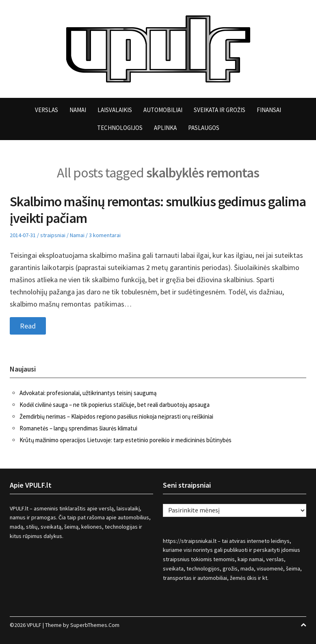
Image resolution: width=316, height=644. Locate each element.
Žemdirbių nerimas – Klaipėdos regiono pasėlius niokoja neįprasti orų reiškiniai (116, 416)
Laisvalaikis (115, 110)
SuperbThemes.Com (95, 625)
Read (28, 326)
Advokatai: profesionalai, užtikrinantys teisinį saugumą (88, 393)
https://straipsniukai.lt (190, 541)
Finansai (269, 110)
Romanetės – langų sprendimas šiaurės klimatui (78, 428)
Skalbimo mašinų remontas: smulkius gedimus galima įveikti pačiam (158, 210)
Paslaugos (204, 128)
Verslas (47, 110)
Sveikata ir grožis (220, 110)
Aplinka (165, 128)
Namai (78, 110)
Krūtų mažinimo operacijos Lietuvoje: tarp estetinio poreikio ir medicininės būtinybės (126, 440)
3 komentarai (105, 235)
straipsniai (53, 235)
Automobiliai (163, 110)
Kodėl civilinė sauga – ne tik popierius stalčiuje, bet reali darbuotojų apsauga (115, 405)
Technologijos (120, 128)
